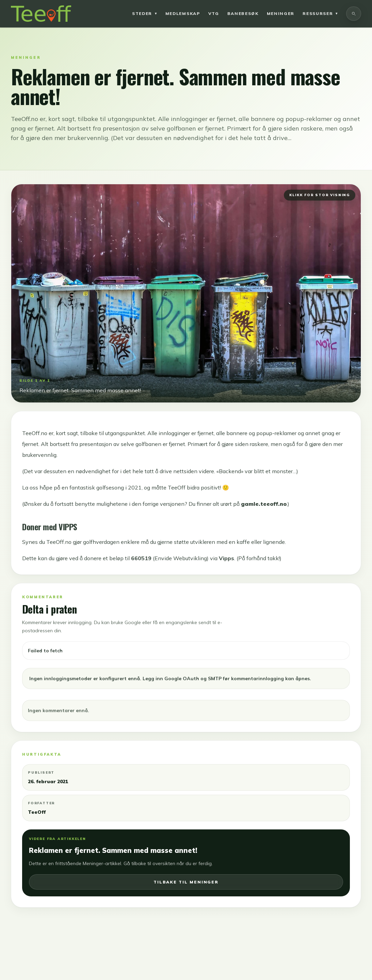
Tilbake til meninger (186, 882)
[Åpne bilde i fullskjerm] (186, 293)
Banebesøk (243, 13)
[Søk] (354, 14)
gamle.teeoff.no (264, 504)
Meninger (281, 13)
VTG (214, 13)
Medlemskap (183, 13)
